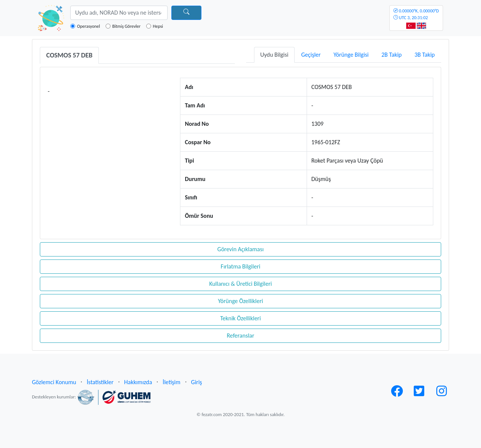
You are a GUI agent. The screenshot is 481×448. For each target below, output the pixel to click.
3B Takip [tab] (425, 55)
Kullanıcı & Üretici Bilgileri (241, 284)
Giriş (196, 382)
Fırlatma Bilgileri (240, 266)
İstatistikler (100, 382)
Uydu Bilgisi (275, 55)
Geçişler (311, 55)
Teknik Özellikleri (240, 318)
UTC (416, 14)
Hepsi (158, 26)
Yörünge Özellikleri (240, 301)
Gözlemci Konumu (54, 382)
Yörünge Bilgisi (351, 55)
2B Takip (392, 55)
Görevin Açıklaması (240, 249)
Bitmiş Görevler (126, 26)
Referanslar (240, 336)
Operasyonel (88, 26)
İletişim (172, 382)
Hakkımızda (138, 382)
